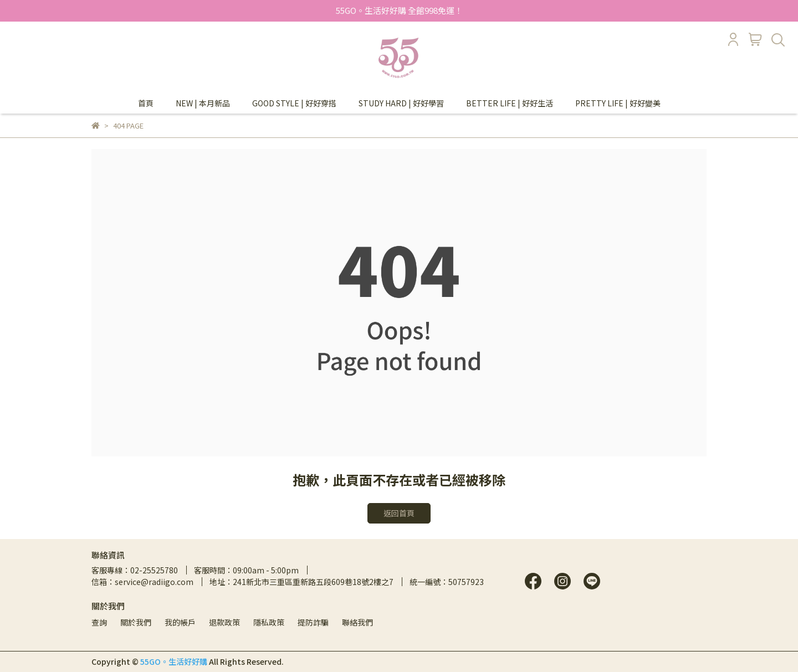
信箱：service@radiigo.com (142, 582)
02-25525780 (154, 570)
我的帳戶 (180, 622)
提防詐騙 (313, 622)
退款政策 (224, 622)
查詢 (99, 622)
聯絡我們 (357, 622)
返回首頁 (399, 513)
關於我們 (136, 622)
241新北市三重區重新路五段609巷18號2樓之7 (313, 582)
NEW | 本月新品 (203, 103)
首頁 (146, 103)
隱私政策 (269, 622)
